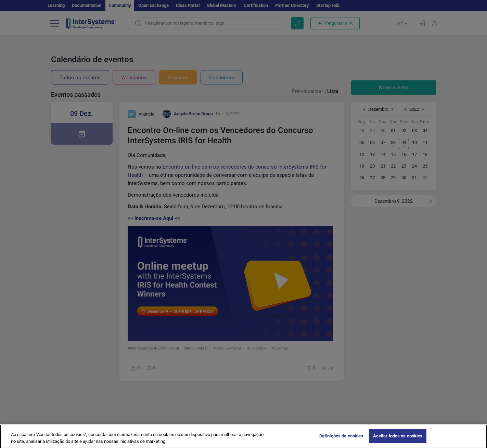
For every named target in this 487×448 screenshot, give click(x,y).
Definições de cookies (341, 441)
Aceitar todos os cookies (398, 441)
